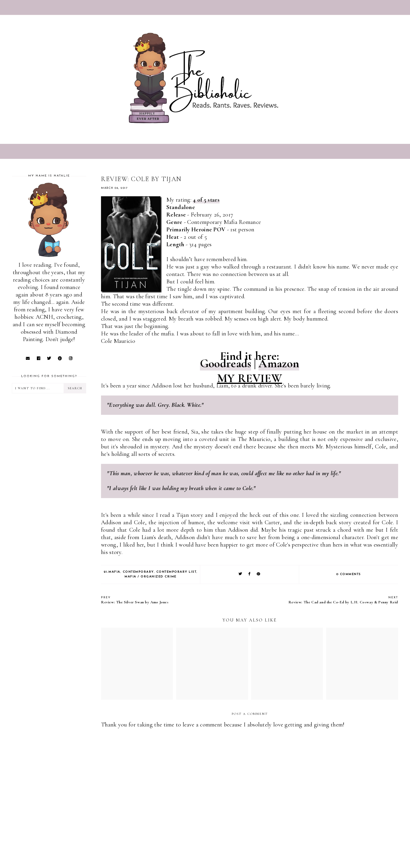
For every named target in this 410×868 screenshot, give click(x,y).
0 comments (349, 574)
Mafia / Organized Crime (150, 577)
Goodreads (226, 363)
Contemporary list (176, 572)
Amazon (279, 363)
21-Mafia (112, 572)
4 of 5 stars (206, 200)
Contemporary (138, 572)
